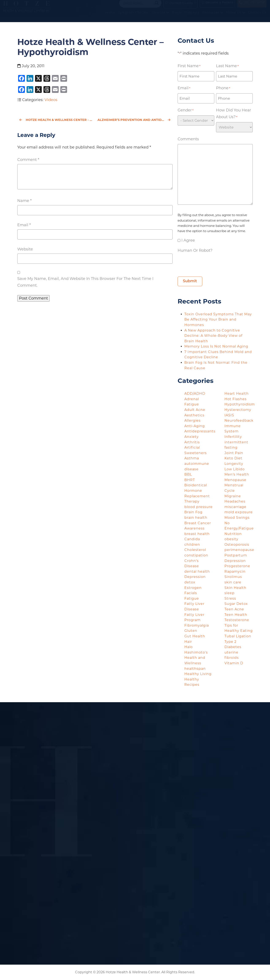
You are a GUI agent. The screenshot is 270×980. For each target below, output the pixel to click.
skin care (233, 582)
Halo (189, 647)
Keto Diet (233, 458)
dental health (197, 572)
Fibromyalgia (197, 625)
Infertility (233, 437)
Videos (51, 100)
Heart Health (237, 394)
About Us (236, 17)
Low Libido (235, 469)
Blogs (177, 17)
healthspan (195, 669)
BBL (188, 474)
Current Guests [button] (179, 7)
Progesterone (237, 566)
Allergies (192, 420)
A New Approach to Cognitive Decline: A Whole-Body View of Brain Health (213, 336)
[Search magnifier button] (157, 7)
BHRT (190, 480)
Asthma (192, 458)
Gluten (191, 631)
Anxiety (192, 437)
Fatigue (192, 598)
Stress (230, 598)
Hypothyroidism (240, 404)
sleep (229, 593)
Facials (191, 593)
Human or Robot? (195, 250)
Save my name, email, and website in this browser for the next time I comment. (85, 282)
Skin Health (235, 588)
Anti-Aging (195, 426)
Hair (188, 642)
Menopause (235, 480)
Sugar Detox (236, 604)
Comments (188, 139)
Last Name (227, 66)
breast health (197, 534)
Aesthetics (194, 415)
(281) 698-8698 (252, 7)
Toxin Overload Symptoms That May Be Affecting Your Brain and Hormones (218, 320)
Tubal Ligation (238, 636)
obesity (231, 539)
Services (160, 17)
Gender (186, 110)
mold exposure (239, 512)
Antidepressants (200, 431)
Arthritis (192, 442)
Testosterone (237, 620)
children (192, 545)
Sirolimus (233, 577)
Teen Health (236, 615)
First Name (189, 66)
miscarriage (235, 507)
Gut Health (195, 636)
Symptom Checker (133, 17)
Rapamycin (235, 572)
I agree (188, 240)
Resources (213, 17)
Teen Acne (234, 609)
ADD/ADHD (195, 394)
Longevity (234, 464)
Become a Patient (217, 7)
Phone (223, 88)
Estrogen (193, 588)
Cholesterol (195, 550)
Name (24, 201)
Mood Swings (237, 518)
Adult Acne (195, 410)
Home (110, 17)
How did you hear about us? (234, 114)
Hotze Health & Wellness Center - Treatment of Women (56, 120)
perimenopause (239, 550)
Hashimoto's (196, 652)
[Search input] (138, 7)
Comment (28, 160)
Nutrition (233, 534)
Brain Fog (193, 512)
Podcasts (192, 17)
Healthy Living (198, 674)
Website (25, 249)
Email (24, 225)
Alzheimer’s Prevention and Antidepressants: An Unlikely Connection (135, 120)
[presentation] (210, 264)
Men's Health (237, 474)
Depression (195, 577)
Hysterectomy (238, 410)
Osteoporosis (237, 545)
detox (190, 582)
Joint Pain (234, 453)
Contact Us (257, 17)
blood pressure (198, 507)
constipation (196, 555)
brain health (196, 518)
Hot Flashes (236, 399)
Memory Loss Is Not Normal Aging (217, 346)
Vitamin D (234, 663)
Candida (192, 539)
